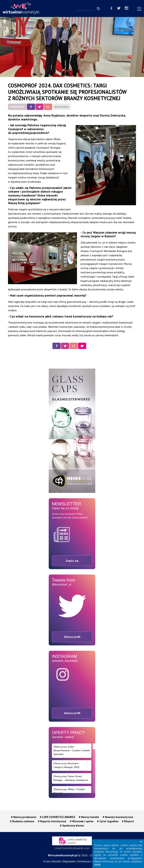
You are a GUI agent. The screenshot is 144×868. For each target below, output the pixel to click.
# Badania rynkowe (22, 821)
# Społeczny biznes (72, 825)
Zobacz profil (72, 637)
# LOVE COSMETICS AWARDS (58, 817)
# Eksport (17, 107)
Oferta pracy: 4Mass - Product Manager (69, 791)
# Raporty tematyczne (52, 821)
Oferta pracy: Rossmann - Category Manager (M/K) (67, 765)
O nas (46, 861)
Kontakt (56, 861)
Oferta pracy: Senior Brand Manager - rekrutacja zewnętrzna (71, 778)
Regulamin (69, 861)
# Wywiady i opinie (82, 821)
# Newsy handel (89, 817)
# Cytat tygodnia (108, 821)
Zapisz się (72, 561)
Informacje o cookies (89, 861)
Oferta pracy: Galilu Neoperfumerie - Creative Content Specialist (71, 750)
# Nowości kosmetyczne (118, 817)
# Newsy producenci (24, 817)
